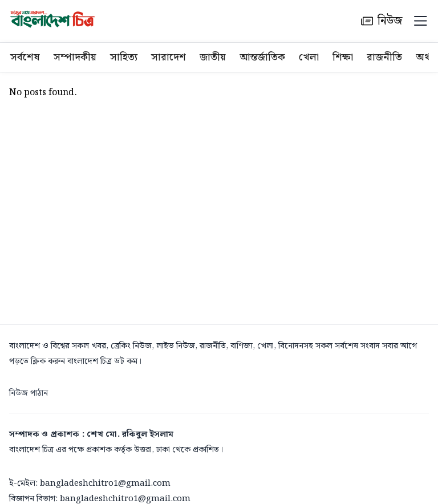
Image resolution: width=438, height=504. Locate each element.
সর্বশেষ (25, 57)
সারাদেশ (169, 57)
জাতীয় (213, 57)
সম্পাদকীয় (75, 57)
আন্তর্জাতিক (262, 57)
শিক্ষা (343, 57)
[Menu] (420, 21)
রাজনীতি (384, 57)
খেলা (309, 57)
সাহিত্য (124, 57)
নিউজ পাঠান (29, 393)
